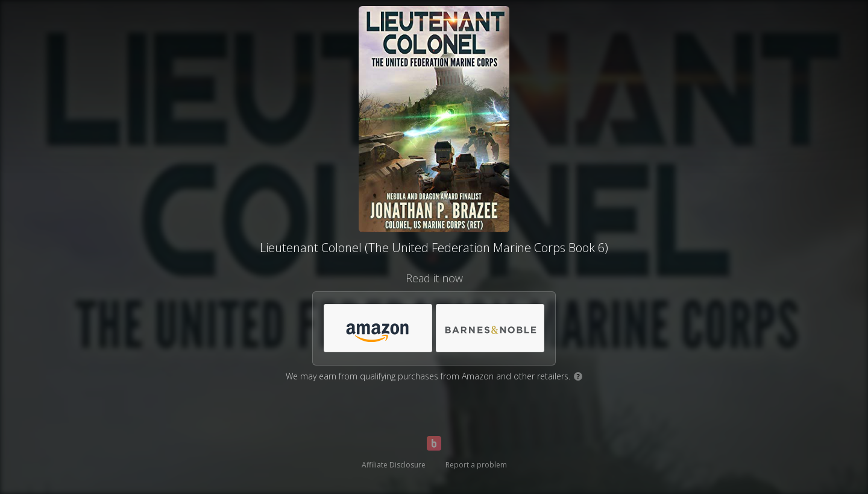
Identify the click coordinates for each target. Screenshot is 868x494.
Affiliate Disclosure (394, 465)
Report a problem (476, 465)
